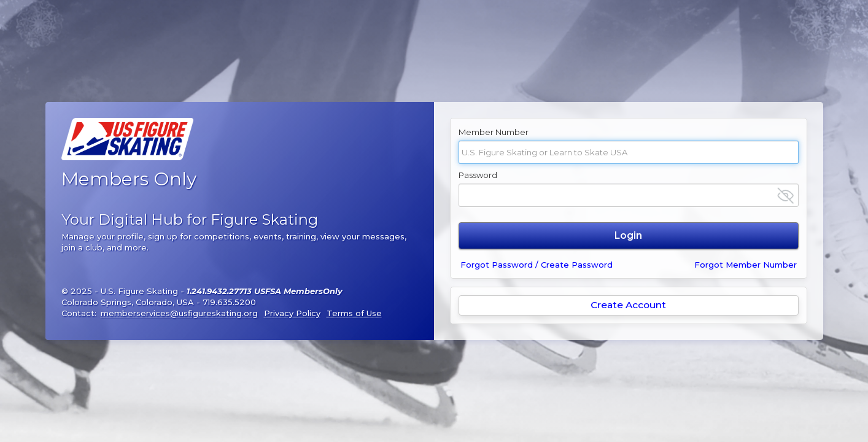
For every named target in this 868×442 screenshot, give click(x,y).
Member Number (494, 132)
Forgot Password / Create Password (537, 265)
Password (478, 175)
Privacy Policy (292, 313)
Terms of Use (354, 313)
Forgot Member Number (746, 265)
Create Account (628, 305)
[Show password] (785, 196)
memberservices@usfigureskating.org (179, 313)
